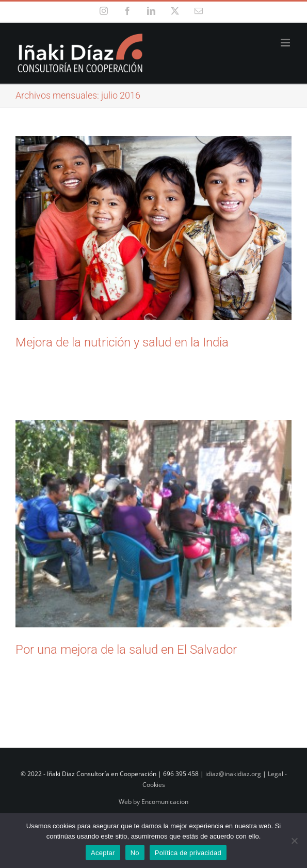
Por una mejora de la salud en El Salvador (126, 650)
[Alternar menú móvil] (286, 43)
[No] (294, 841)
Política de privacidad (188, 853)
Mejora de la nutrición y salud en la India (122, 342)
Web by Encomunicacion (154, 802)
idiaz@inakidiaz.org (233, 774)
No (135, 853)
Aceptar (103, 853)
